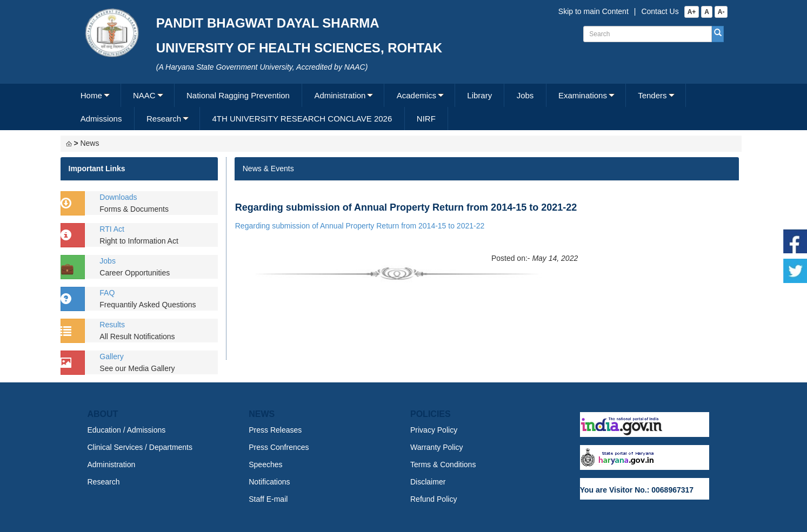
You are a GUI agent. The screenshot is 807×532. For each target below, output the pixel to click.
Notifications (269, 482)
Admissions (101, 119)
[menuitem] (95, 95)
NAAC (144, 95)
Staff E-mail (268, 499)
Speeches (265, 464)
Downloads (118, 197)
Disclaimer (428, 482)
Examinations (583, 95)
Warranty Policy (437, 447)
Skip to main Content (593, 11)
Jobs (525, 95)
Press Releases (275, 430)
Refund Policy (433, 499)
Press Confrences (279, 447)
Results (112, 325)
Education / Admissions (127, 430)
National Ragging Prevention (238, 95)
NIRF (426, 119)
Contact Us (660, 11)
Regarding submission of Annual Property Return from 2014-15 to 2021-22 (360, 226)
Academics (416, 95)
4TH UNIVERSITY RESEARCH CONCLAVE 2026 (302, 119)
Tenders (652, 95)
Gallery (111, 356)
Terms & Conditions (443, 464)
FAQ (107, 293)
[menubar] (402, 107)
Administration (340, 95)
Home (91, 95)
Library (479, 95)
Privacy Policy (434, 430)
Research (164, 119)
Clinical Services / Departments (140, 447)
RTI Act (112, 229)
